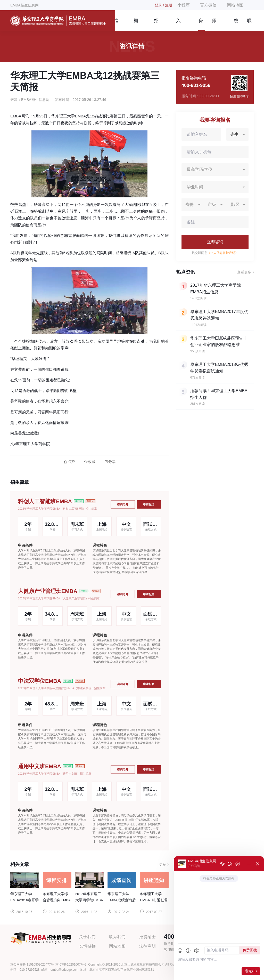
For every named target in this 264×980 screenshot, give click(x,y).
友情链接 (87, 946)
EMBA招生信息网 (24, 5)
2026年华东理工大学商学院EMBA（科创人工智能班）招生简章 (57, 509)
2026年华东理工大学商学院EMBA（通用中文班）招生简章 (55, 774)
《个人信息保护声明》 (223, 253)
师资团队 (214, 25)
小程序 (184, 5)
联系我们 (249, 25)
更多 (163, 864)
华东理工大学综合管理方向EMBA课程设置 (57, 900)
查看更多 (244, 272)
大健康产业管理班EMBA (48, 591)
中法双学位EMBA (40, 681)
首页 (117, 25)
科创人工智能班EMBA (45, 501)
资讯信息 (201, 25)
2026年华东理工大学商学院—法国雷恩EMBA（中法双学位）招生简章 (62, 688)
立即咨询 (215, 242)
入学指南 (178, 25)
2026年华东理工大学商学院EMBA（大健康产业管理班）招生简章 (59, 598)
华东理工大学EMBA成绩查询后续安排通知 (121, 900)
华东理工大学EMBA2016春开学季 (24, 900)
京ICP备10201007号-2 (71, 965)
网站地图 (235, 5)
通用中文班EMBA (40, 766)
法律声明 (147, 946)
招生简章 (156, 25)
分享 (110, 462)
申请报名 (149, 504)
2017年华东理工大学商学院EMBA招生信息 (89, 900)
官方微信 (208, 5)
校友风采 (236, 25)
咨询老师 (123, 504)
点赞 (69, 462)
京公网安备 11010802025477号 (32, 965)
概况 (136, 25)
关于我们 (87, 937)
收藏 (90, 462)
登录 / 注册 (163, 5)
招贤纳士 (147, 937)
